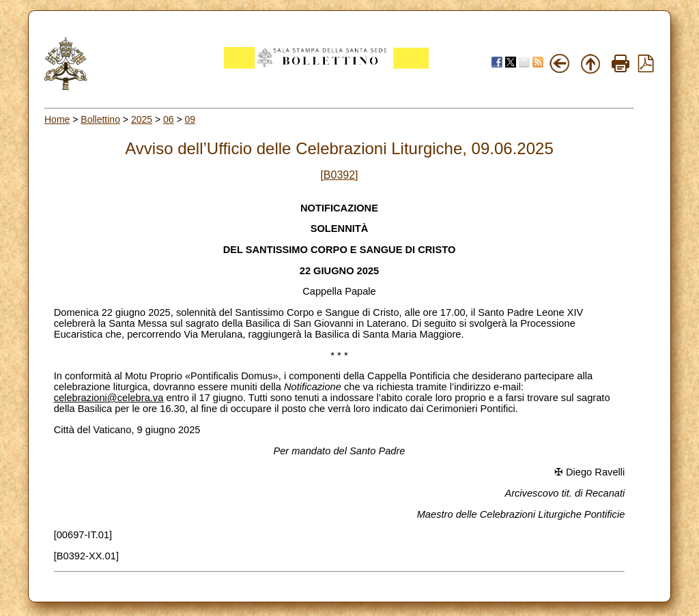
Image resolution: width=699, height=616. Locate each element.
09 (190, 119)
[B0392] (339, 175)
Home (57, 119)
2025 (142, 119)
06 (169, 119)
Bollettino (100, 119)
